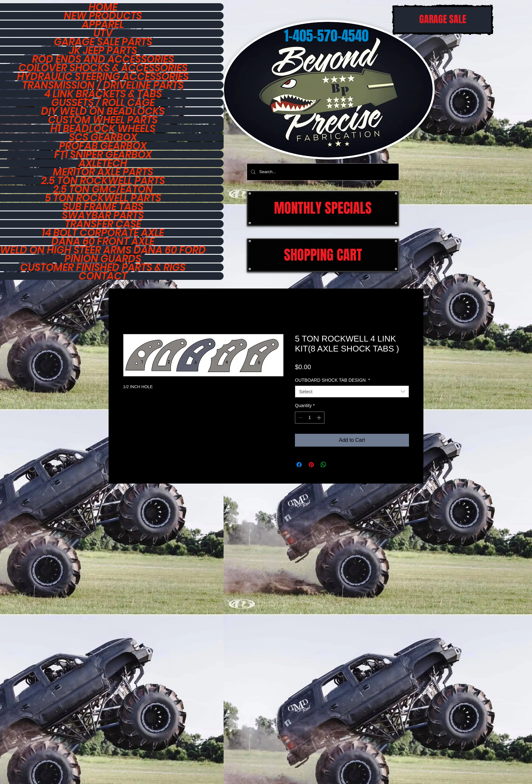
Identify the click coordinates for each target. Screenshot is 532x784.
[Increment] (319, 418)
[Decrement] (300, 418)
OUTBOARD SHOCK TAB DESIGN (332, 380)
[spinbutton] (310, 418)
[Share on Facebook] (299, 465)
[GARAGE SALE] (443, 20)
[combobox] (352, 392)
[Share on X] (336, 465)
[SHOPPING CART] (323, 255)
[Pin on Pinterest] (311, 465)
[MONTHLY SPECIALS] (323, 208)
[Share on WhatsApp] (324, 465)
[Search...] (322, 172)
